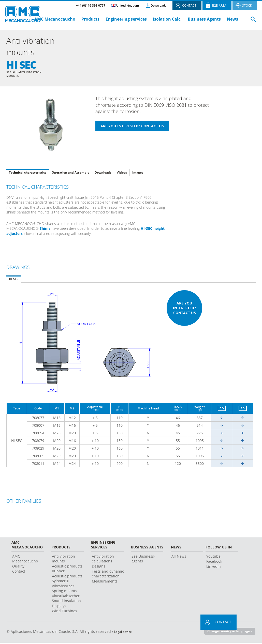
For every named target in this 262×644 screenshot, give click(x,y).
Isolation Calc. (167, 19)
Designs (99, 567)
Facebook (214, 563)
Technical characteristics (28, 173)
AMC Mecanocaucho (55, 19)
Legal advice (125, 633)
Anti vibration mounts (63, 560)
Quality (18, 567)
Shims (45, 230)
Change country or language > (228, 633)
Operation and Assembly (70, 173)
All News (179, 557)
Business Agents (204, 19)
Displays (59, 607)
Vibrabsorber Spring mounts (64, 590)
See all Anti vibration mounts (27, 74)
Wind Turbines (64, 612)
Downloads (158, 5)
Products (90, 19)
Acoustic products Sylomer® (67, 580)
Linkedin (214, 568)
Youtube (213, 557)
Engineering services (126, 19)
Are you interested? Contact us (184, 309)
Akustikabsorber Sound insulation (66, 600)
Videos (122, 173)
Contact (19, 572)
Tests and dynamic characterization (108, 575)
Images (138, 173)
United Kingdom (125, 5)
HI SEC (14, 280)
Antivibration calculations (103, 560)
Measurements (105, 582)
